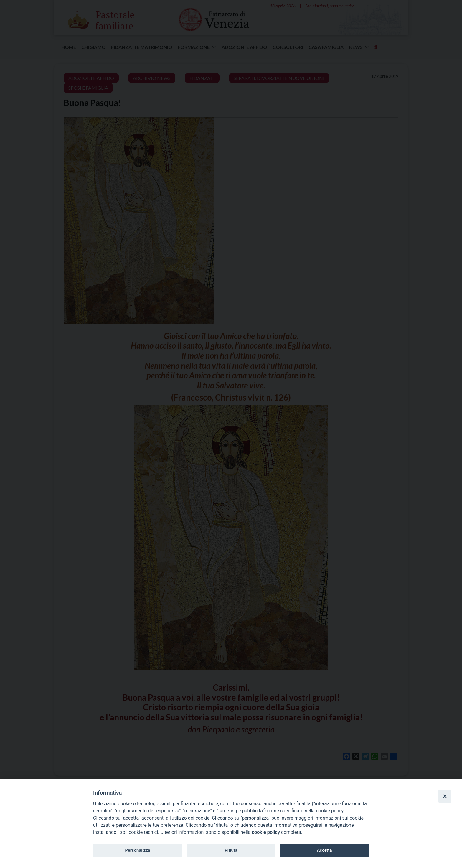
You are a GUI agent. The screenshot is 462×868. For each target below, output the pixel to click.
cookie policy (266, 832)
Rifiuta (231, 850)
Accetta (324, 850)
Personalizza (137, 850)
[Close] (445, 796)
